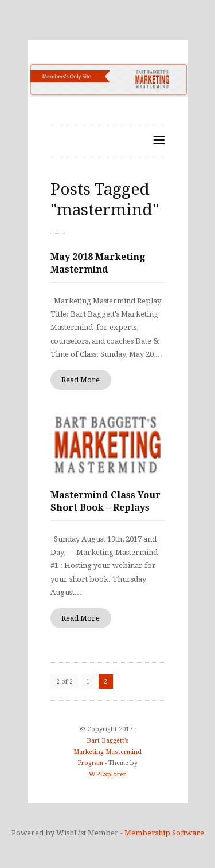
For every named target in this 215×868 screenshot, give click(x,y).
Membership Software (164, 833)
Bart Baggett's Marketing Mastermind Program (107, 752)
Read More (81, 380)
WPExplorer (107, 774)
